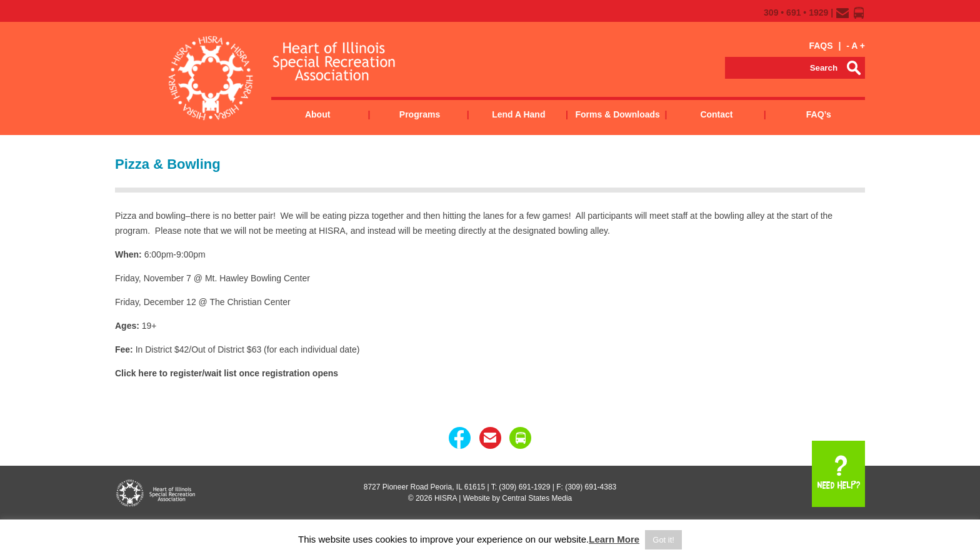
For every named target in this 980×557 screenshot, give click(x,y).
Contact (716, 114)
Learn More (614, 539)
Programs (420, 114)
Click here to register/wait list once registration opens (227, 373)
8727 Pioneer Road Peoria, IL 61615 (424, 487)
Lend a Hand (518, 114)
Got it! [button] (663, 540)
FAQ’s (819, 114)
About (317, 114)
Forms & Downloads (617, 114)
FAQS (821, 46)
